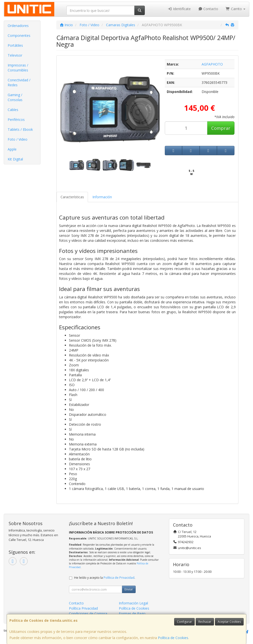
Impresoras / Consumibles (18, 68)
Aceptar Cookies (229, 622)
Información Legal (133, 603)
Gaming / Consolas (15, 97)
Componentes (19, 35)
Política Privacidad (83, 608)
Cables (13, 110)
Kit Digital (15, 159)
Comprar (221, 128)
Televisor (15, 55)
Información (102, 197)
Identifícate (179, 9)
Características (72, 197)
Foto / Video (18, 139)
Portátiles (15, 45)
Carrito (235, 9)
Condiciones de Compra (88, 613)
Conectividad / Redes (19, 82)
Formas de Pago (132, 613)
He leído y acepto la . (105, 578)
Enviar (129, 589)
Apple (12, 149)
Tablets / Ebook (20, 129)
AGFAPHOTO (212, 64)
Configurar (184, 622)
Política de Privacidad (119, 578)
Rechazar (205, 622)
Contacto (208, 9)
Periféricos (16, 120)
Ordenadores (18, 26)
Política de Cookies (173, 638)
